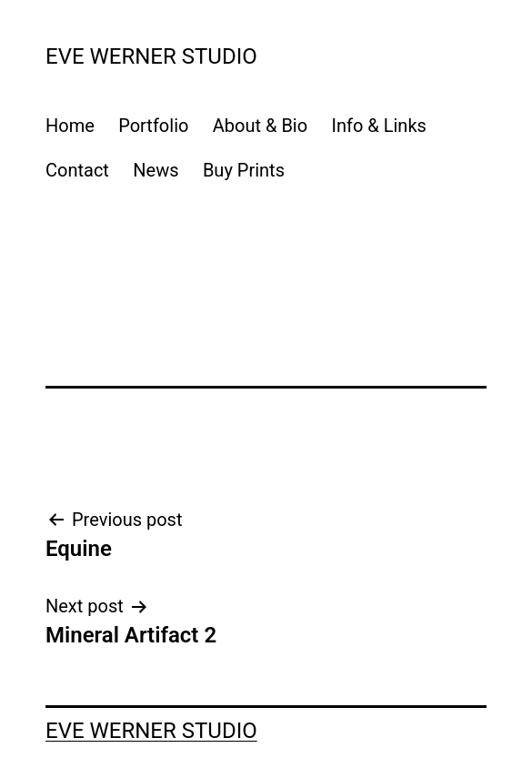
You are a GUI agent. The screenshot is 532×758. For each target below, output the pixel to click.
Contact (77, 170)
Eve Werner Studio (151, 56)
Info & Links (379, 126)
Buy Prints (244, 170)
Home (70, 126)
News (156, 170)
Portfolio (153, 126)
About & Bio (260, 126)
